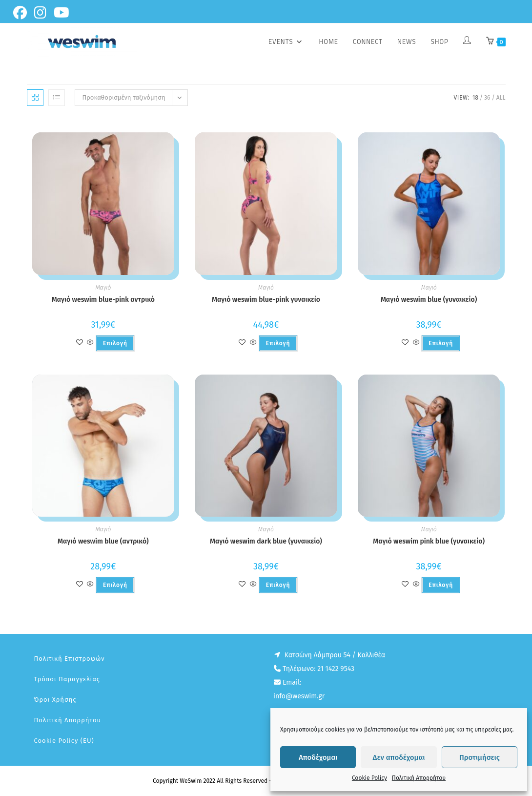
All (501, 98)
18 (475, 98)
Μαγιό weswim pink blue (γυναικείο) (429, 541)
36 (487, 98)
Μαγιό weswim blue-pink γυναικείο (266, 300)
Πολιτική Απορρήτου (419, 778)
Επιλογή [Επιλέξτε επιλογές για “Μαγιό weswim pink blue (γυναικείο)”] (441, 585)
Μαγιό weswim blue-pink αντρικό (103, 300)
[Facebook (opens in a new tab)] (23, 13)
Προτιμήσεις (480, 757)
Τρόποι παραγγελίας (67, 679)
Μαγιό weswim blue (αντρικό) (103, 541)
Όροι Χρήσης (55, 700)
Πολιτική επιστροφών (70, 659)
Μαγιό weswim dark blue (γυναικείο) (266, 541)
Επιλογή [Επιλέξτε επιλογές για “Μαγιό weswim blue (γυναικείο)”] (441, 343)
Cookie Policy (369, 778)
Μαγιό (103, 288)
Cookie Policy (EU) (64, 741)
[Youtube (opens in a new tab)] (63, 13)
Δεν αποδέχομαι (399, 757)
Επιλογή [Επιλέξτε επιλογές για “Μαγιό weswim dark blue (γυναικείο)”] (278, 585)
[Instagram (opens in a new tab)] (42, 13)
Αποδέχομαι (318, 757)
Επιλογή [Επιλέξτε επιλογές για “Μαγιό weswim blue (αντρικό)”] (115, 585)
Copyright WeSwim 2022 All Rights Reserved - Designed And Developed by (251, 781)
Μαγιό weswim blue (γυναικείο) (429, 300)
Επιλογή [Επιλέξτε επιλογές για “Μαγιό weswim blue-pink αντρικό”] (115, 343)
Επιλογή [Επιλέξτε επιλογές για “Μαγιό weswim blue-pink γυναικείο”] (278, 343)
